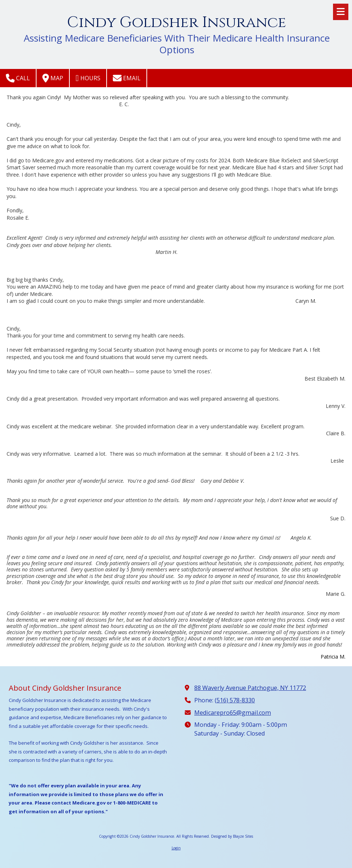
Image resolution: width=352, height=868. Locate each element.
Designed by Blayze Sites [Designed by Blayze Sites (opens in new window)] (232, 836)
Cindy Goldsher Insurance (177, 22)
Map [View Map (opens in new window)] (53, 78)
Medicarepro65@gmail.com (233, 713)
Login (176, 848)
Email (127, 78)
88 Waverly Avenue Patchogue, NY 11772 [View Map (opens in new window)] (250, 688)
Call (18, 78)
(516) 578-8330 (235, 700)
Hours (88, 78)
